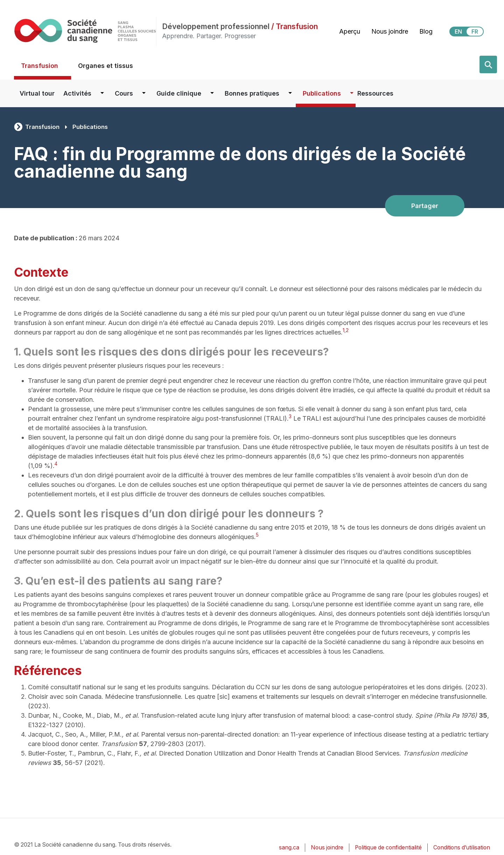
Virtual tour (37, 93)
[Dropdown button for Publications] (352, 93)
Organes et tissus (106, 66)
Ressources (375, 93)
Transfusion (40, 66)
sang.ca (289, 847)
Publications (322, 93)
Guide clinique (179, 93)
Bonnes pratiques (252, 93)
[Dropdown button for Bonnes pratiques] (290, 93)
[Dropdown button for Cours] (144, 93)
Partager (425, 206)
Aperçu (350, 31)
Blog (426, 31)
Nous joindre (390, 31)
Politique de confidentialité (388, 847)
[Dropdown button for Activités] (102, 93)
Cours (124, 93)
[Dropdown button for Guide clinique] (212, 93)
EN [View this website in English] (458, 32)
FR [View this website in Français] (475, 32)
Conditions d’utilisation (462, 847)
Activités (77, 93)
